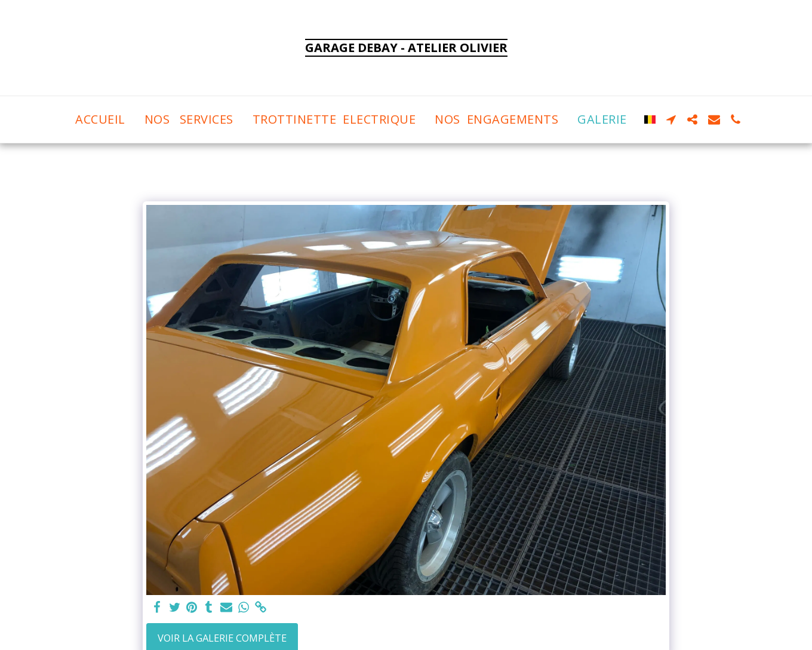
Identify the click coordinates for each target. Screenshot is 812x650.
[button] (671, 119)
